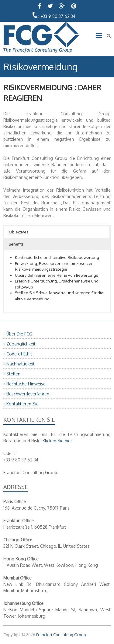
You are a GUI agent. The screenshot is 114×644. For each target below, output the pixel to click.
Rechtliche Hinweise (26, 384)
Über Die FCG (19, 334)
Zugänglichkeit (21, 344)
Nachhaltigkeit (21, 364)
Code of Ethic (19, 354)
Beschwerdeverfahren (28, 394)
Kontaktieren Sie (22, 404)
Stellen (13, 374)
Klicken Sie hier (57, 441)
